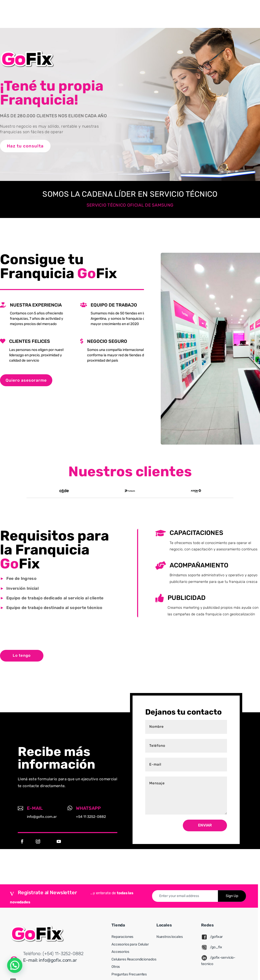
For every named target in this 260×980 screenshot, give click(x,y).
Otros (116, 967)
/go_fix (216, 947)
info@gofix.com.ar (58, 960)
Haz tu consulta (25, 146)
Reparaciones (122, 937)
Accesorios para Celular (130, 944)
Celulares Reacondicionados (134, 959)
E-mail (35, 808)
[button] (15, 965)
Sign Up (232, 896)
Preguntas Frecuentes (129, 974)
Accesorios (120, 952)
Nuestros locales (170, 937)
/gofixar (216, 937)
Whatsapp (88, 808)
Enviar (205, 825)
